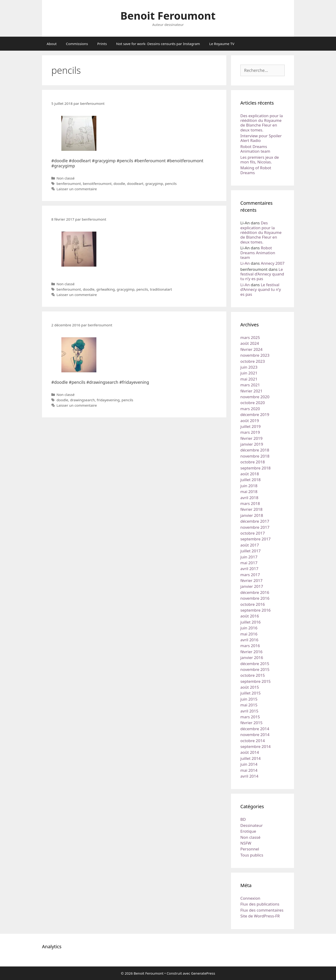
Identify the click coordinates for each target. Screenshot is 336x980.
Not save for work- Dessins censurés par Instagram (158, 44)
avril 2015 (249, 711)
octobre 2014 (253, 741)
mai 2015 (249, 705)
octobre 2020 (253, 403)
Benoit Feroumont (168, 16)
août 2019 (250, 421)
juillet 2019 (250, 426)
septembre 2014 (255, 746)
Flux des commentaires (262, 910)
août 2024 (250, 343)
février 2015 (251, 723)
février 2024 (251, 349)
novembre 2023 (255, 355)
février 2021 (251, 391)
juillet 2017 (250, 551)
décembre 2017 (255, 521)
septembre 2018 (255, 468)
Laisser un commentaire (77, 189)
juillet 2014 (250, 758)
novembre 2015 (255, 669)
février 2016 (251, 652)
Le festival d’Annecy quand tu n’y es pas (262, 274)
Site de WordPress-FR (260, 916)
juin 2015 (249, 699)
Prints (102, 44)
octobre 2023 (253, 361)
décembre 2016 (255, 592)
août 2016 (250, 616)
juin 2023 (249, 367)
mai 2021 (249, 379)
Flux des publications (260, 904)
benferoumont (69, 183)
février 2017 (251, 580)
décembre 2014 (255, 729)
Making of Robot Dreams (256, 170)
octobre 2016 (253, 604)
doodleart (135, 183)
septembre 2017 (255, 539)
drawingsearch (82, 400)
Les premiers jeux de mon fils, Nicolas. (260, 160)
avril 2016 (249, 640)
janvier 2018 (252, 515)
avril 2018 (249, 498)
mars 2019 (250, 432)
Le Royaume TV (222, 44)
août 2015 (250, 687)
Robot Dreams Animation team (255, 149)
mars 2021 (250, 385)
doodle (119, 183)
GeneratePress (203, 973)
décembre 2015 (255, 664)
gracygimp (154, 183)
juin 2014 (249, 764)
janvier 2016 (252, 657)
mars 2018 (250, 503)
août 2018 (250, 474)
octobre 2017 (253, 533)
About (52, 44)
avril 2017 (249, 569)
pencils (171, 183)
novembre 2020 (255, 397)
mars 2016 (250, 646)
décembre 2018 (255, 450)
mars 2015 (250, 717)
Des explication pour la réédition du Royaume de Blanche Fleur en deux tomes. (262, 123)
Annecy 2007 (273, 263)
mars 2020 (250, 409)
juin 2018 (249, 486)
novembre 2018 (255, 456)
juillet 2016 (250, 622)
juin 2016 (249, 628)
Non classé (65, 178)
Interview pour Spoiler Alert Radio (261, 138)
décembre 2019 (255, 414)
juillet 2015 (250, 693)
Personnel (250, 849)
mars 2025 (250, 337)
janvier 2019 (252, 444)
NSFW (246, 843)
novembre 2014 (255, 735)
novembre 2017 (255, 527)
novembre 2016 (255, 598)
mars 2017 (250, 575)
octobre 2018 (253, 462)
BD (243, 819)
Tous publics (252, 855)
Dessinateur (252, 825)
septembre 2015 (255, 681)
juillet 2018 (250, 480)
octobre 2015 (253, 675)
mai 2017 (249, 563)
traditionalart (161, 289)
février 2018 (251, 509)
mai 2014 (249, 770)
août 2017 (250, 545)
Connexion (250, 898)
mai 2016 (249, 634)
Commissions (77, 44)
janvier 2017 (252, 586)
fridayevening (108, 400)
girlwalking (106, 289)
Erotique (248, 831)
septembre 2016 (255, 610)
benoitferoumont (97, 183)
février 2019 (251, 438)
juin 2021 (249, 373)
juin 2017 (249, 557)
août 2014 (250, 752)
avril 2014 (249, 776)
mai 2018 (249, 492)
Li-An (245, 263)
